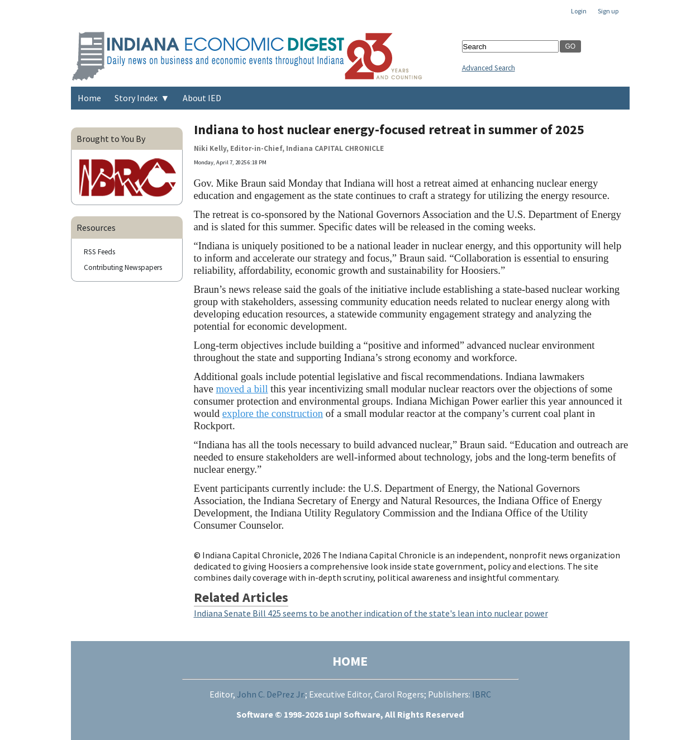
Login (579, 11)
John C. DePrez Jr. (271, 694)
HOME (350, 661)
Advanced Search (489, 68)
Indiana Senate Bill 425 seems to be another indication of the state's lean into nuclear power (371, 613)
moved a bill (242, 389)
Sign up (608, 11)
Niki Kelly (210, 148)
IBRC (482, 694)
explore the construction (273, 413)
